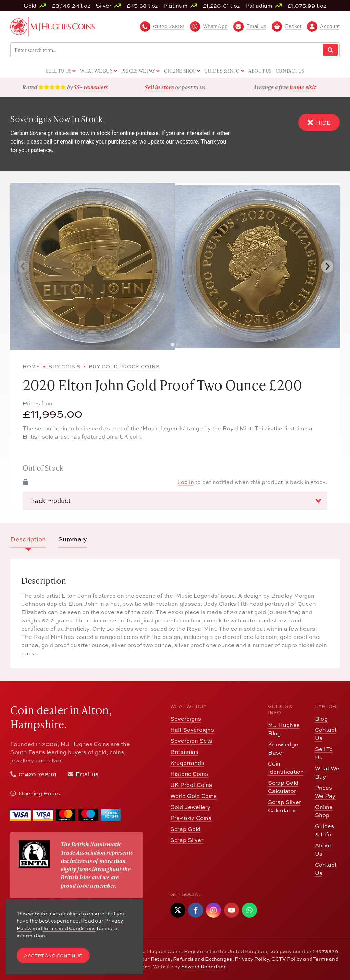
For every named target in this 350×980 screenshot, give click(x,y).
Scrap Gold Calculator (283, 787)
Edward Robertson (204, 966)
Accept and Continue (53, 956)
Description (28, 539)
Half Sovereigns (192, 730)
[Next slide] (327, 266)
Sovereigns (186, 719)
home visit (303, 87)
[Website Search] (330, 50)
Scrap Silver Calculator (285, 806)
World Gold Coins (193, 796)
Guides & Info (325, 830)
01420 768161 (38, 774)
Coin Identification (286, 767)
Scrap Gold (185, 829)
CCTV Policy (287, 959)
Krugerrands (187, 763)
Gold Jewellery (190, 807)
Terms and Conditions (69, 928)
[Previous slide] (23, 266)
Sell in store (159, 87)
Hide (319, 123)
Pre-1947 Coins (191, 818)
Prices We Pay (325, 792)
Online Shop (324, 811)
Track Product (175, 500)
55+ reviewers (91, 87)
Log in (186, 482)
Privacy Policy (252, 959)
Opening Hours (39, 793)
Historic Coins (189, 774)
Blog (321, 719)
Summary (73, 539)
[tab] (172, 345)
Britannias (184, 752)
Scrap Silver (187, 840)
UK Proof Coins (191, 785)
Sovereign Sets (191, 741)
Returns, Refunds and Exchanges (191, 959)
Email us (87, 774)
